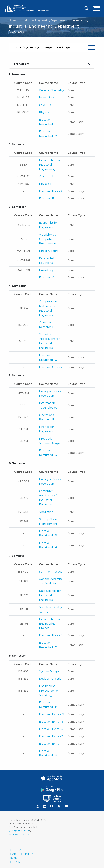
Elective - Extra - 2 (51, 736)
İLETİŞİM (15, 862)
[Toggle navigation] (97, 8)
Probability (46, 270)
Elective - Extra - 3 (51, 722)
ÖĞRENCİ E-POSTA (22, 854)
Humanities (47, 98)
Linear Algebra (49, 251)
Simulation (46, 512)
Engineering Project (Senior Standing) (49, 691)
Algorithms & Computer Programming (48, 239)
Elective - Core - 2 (51, 367)
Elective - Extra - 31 (52, 714)
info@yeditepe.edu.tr (21, 834)
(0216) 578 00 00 (20, 831)
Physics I (45, 112)
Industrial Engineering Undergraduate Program (41, 47)
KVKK (14, 858)
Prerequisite (21, 64)
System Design (49, 671)
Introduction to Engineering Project (49, 624)
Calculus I (46, 105)
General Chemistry (52, 90)
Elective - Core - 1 (50, 277)
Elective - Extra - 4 (51, 729)
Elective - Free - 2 (51, 191)
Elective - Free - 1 (50, 199)
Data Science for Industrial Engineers (50, 595)
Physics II (45, 184)
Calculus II (46, 176)
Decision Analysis (50, 679)
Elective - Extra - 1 (51, 744)
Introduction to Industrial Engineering (49, 165)
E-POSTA (16, 850)
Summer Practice (51, 572)
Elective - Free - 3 (51, 635)
